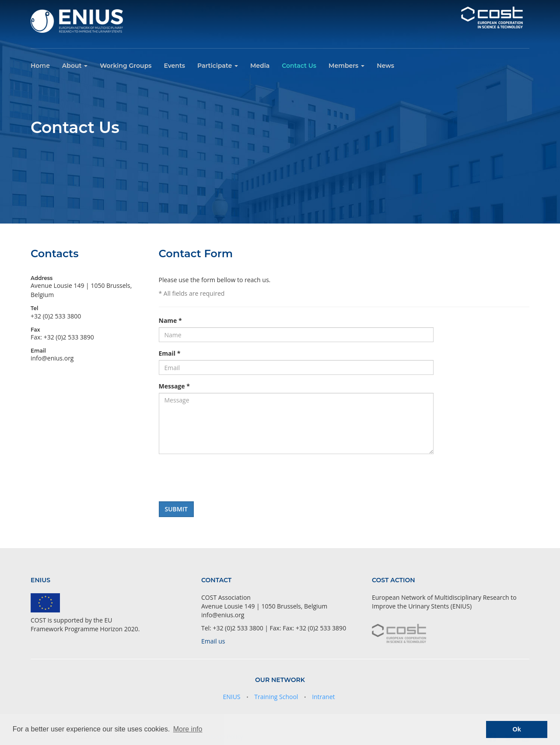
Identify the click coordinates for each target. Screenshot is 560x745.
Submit (176, 509)
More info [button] (188, 729)
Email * (170, 353)
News (385, 66)
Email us (213, 641)
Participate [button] (218, 66)
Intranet (323, 697)
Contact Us (299, 66)
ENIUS (231, 697)
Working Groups (126, 66)
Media (260, 66)
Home (40, 66)
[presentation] (225, 478)
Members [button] (346, 66)
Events (174, 66)
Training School (276, 697)
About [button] (75, 66)
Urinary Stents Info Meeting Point (499, 65)
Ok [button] (517, 729)
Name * (170, 320)
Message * (174, 386)
